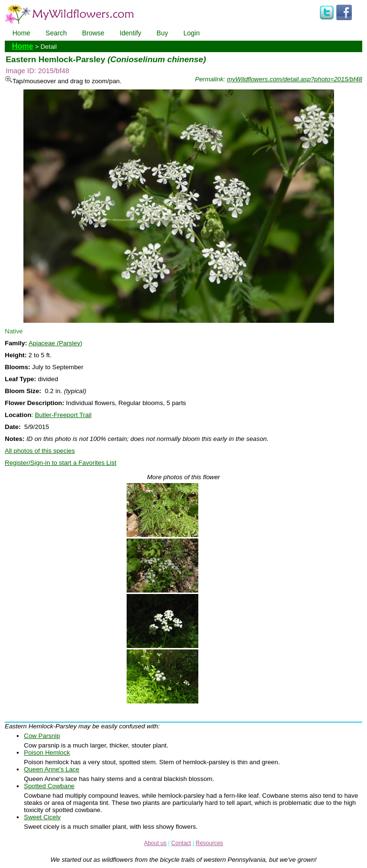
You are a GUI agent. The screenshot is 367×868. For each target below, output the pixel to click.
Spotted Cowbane (49, 786)
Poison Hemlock (47, 753)
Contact (181, 843)
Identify (130, 33)
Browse (93, 33)
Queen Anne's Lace (52, 769)
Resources (209, 843)
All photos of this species (40, 451)
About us (155, 843)
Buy (162, 33)
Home (21, 33)
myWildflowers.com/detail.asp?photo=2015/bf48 (295, 79)
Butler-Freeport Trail (63, 415)
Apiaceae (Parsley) (56, 343)
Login (192, 33)
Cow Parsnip (42, 736)
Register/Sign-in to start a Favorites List (60, 463)
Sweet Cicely (42, 817)
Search (56, 33)
